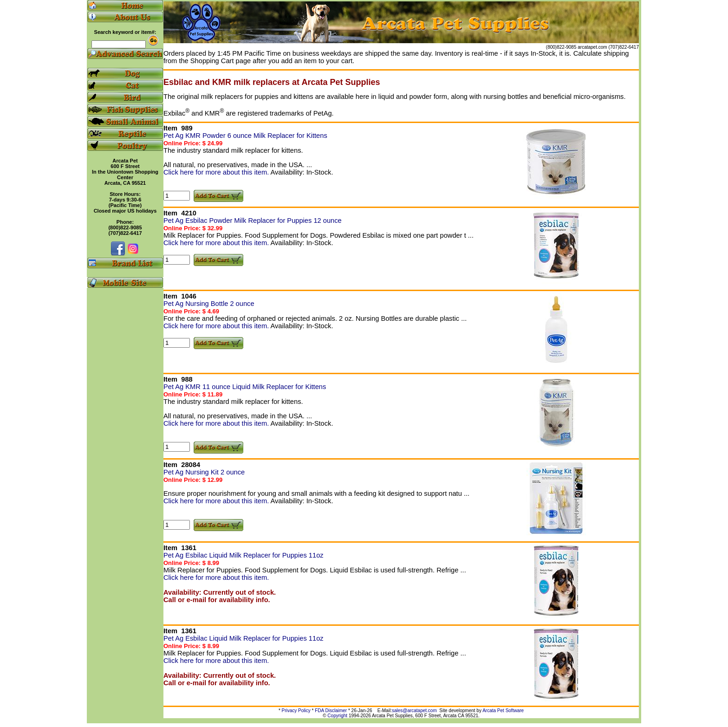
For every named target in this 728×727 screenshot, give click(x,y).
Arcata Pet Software (503, 711)
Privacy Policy (296, 711)
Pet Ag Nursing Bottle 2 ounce (209, 304)
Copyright (337, 716)
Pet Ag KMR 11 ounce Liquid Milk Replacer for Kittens (245, 387)
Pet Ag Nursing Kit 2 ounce (204, 472)
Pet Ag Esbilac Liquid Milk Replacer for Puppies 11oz (244, 555)
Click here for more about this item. (217, 172)
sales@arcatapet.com (414, 711)
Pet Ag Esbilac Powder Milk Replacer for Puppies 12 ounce (253, 221)
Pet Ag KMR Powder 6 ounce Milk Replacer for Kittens (245, 136)
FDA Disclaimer (331, 711)
